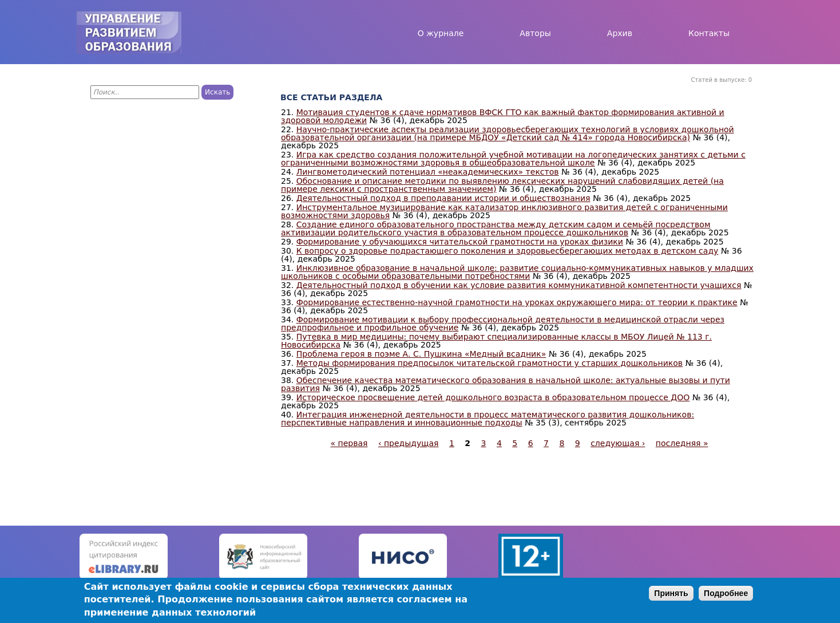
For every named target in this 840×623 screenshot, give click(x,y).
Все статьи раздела (331, 97)
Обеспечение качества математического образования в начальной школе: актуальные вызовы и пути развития (506, 384)
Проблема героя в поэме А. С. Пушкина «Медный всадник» (421, 354)
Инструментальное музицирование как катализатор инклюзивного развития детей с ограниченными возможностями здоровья (504, 211)
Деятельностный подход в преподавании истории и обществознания (443, 198)
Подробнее (726, 593)
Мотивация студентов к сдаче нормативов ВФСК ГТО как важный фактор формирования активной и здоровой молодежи (503, 116)
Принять (671, 593)
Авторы (535, 33)
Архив (620, 33)
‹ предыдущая (409, 443)
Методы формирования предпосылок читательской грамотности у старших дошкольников (490, 363)
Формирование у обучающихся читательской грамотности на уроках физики (460, 242)
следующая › (618, 443)
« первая (349, 443)
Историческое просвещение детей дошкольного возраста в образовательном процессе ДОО (493, 397)
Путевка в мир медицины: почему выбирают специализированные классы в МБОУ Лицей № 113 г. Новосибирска (496, 341)
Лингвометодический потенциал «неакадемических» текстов (428, 172)
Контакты (709, 33)
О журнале (441, 33)
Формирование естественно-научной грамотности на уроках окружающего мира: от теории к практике (517, 302)
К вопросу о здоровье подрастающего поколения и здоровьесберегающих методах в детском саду (508, 251)
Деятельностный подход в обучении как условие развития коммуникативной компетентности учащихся (519, 285)
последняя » (682, 443)
